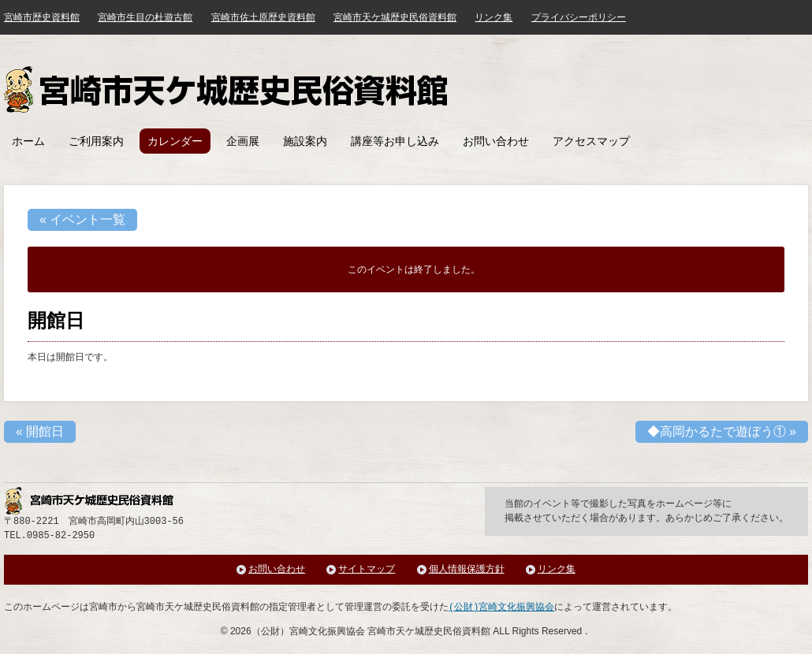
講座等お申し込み (395, 141)
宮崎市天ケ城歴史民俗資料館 (228, 89)
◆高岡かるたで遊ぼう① (722, 431)
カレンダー (175, 141)
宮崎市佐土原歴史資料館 (263, 17)
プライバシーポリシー (579, 17)
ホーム (28, 141)
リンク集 (494, 17)
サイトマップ (367, 569)
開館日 (40, 431)
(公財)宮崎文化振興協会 (501, 607)
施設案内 (305, 141)
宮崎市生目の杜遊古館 (145, 17)
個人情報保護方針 (467, 569)
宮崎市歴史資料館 (42, 17)
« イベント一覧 (82, 219)
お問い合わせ (496, 141)
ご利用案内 (96, 141)
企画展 (243, 141)
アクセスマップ (591, 141)
